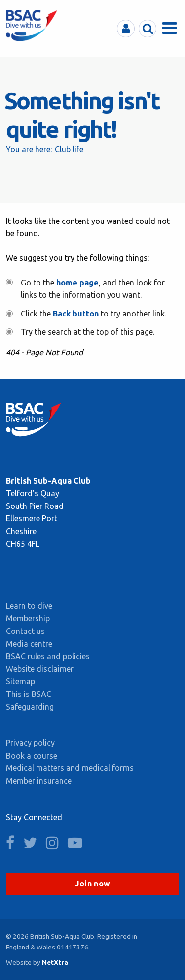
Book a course (32, 756)
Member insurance (39, 781)
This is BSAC (29, 694)
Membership (28, 618)
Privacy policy (30, 743)
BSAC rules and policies (48, 656)
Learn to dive (29, 606)
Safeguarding (30, 707)
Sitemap (20, 681)
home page (77, 283)
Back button (76, 314)
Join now (93, 884)
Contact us (25, 631)
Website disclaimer (40, 669)
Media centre (29, 644)
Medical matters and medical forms (70, 768)
